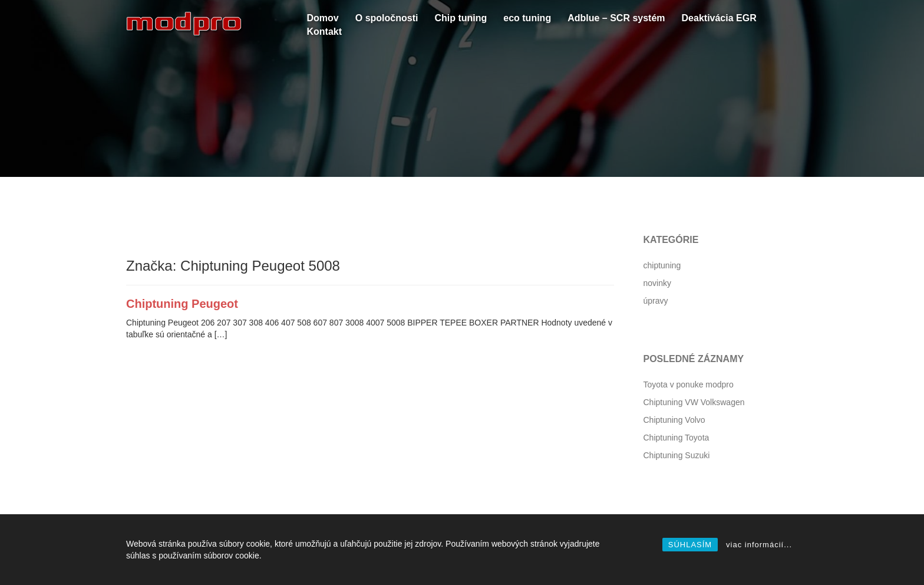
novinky (657, 283)
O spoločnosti (387, 18)
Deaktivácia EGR (719, 18)
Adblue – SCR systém (616, 18)
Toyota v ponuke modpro (689, 384)
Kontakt (325, 32)
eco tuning (527, 18)
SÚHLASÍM (690, 545)
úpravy (656, 301)
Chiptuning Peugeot (182, 304)
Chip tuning (461, 18)
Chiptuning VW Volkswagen (694, 402)
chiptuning (662, 265)
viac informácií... (759, 545)
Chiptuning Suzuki (677, 455)
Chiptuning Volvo (674, 420)
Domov (323, 18)
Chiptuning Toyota (676, 438)
